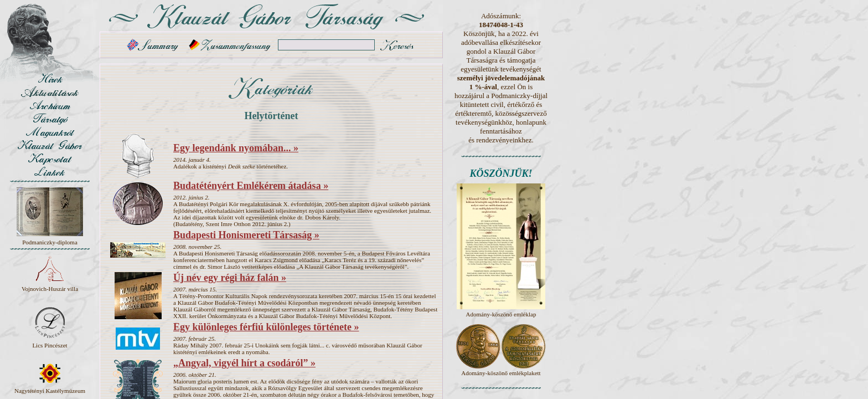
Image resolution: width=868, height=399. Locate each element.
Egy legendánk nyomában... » (236, 148)
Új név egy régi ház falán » (230, 278)
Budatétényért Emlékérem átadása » (251, 186)
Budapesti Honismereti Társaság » (246, 235)
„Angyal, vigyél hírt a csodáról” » (244, 363)
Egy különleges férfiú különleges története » (266, 327)
